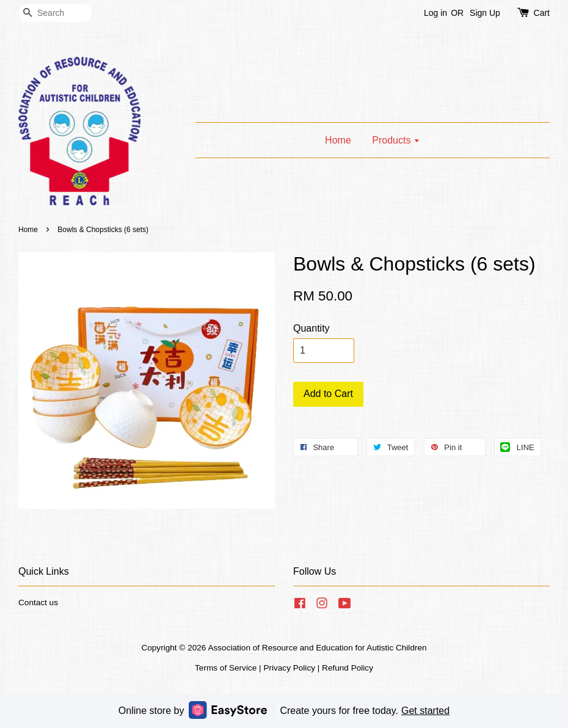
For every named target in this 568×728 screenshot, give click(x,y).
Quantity (311, 328)
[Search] (55, 13)
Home (338, 140)
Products (396, 140)
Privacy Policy (289, 668)
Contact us (38, 602)
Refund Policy (348, 668)
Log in (435, 13)
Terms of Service (226, 668)
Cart (542, 13)
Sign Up (485, 13)
